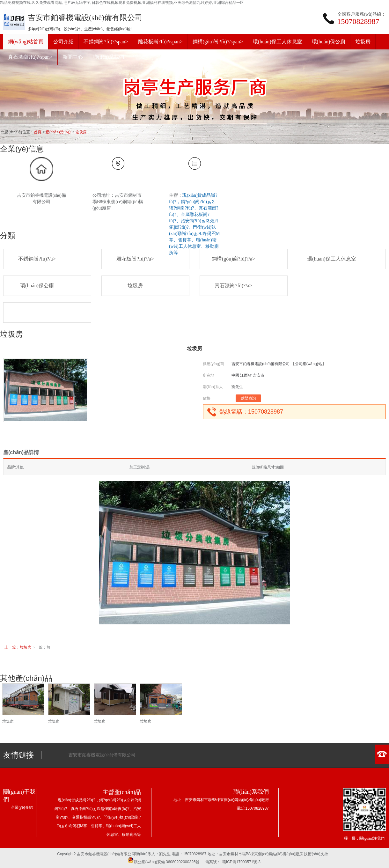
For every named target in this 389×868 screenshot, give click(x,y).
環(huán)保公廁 (37, 286)
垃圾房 (81, 132)
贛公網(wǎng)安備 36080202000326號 (164, 862)
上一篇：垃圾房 (18, 647)
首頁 (38, 132)
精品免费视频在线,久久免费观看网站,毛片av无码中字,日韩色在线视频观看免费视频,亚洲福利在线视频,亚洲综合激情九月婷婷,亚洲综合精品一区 (122, 3)
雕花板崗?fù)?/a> (135, 259)
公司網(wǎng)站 (308, 364)
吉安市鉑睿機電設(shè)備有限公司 (261, 364)
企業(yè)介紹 (22, 807)
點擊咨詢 (248, 398)
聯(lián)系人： (147, 854)
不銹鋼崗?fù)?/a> (37, 259)
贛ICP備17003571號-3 (241, 862)
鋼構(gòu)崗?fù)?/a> (233, 259)
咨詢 (37, 734)
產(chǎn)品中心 (58, 132)
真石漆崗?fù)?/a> (233, 286)
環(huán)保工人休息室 (332, 259)
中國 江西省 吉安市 (248, 375)
